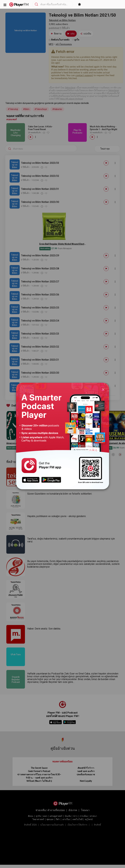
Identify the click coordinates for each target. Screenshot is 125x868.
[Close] (103, 389)
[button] (5, 5)
